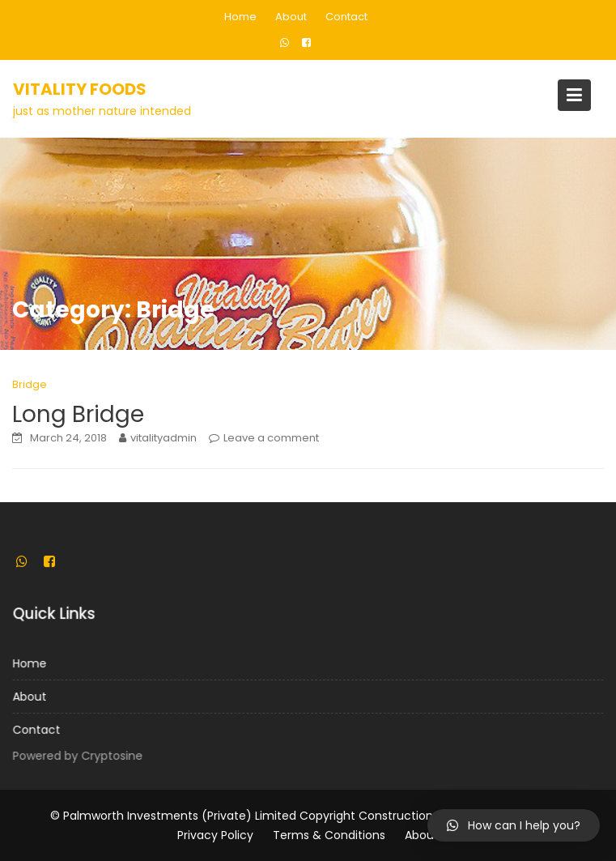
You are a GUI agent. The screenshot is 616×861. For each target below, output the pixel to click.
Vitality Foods (80, 89)
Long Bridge (78, 414)
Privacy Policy (215, 835)
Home (240, 17)
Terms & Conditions (329, 835)
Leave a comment (271, 438)
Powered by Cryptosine (80, 756)
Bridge (30, 384)
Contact (346, 17)
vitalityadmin (164, 438)
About (291, 17)
